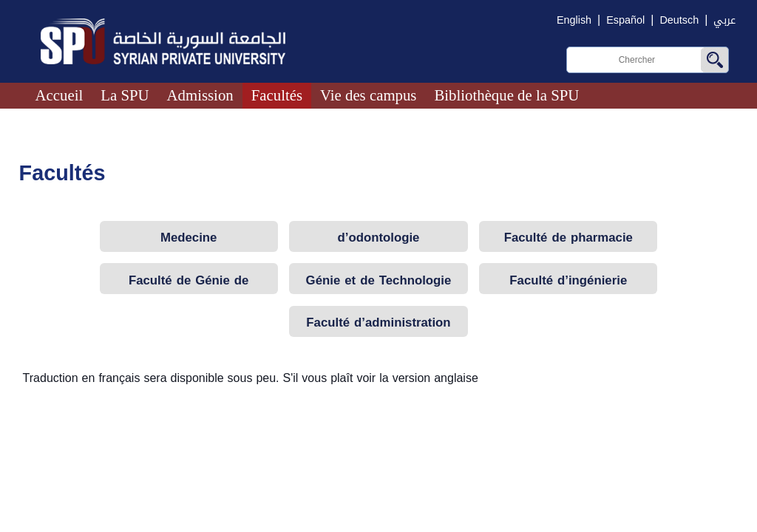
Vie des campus (368, 95)
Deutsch (679, 20)
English (574, 20)
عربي (724, 20)
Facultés (277, 95)
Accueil (60, 95)
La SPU (125, 95)
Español (625, 20)
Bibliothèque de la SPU (506, 95)
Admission (200, 95)
